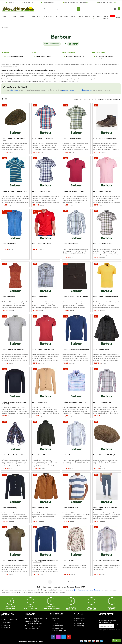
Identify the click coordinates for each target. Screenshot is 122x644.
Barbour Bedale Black (101, 349)
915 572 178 (27, 2)
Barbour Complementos (75, 56)
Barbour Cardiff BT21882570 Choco (75, 297)
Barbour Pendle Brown (40, 402)
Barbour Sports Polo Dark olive (13, 560)
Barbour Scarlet (68, 560)
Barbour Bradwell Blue (71, 455)
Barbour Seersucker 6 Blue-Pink (74, 402)
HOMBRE (6, 52)
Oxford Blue (14, 90)
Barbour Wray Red (8, 297)
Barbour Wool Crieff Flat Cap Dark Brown (14, 139)
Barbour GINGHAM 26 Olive (103, 244)
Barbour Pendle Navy (9, 508)
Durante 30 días (71, 607)
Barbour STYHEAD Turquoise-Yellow (15, 191)
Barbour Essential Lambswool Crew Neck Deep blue (45, 561)
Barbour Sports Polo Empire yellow (106, 297)
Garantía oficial (51, 607)
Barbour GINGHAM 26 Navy (42, 191)
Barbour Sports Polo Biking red (43, 349)
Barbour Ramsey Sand (40, 508)
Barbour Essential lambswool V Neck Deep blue (76, 350)
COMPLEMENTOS (69, 52)
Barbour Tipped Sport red (41, 244)
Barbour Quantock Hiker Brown (104, 138)
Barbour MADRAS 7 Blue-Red (42, 138)
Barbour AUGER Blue (9, 244)
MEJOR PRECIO (91, 607)
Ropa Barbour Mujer (44, 56)
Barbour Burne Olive (39, 455)
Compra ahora (10, 606)
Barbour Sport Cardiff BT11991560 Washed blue (105, 509)
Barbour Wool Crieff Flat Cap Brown (106, 455)
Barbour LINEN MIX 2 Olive (72, 138)
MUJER (35, 52)
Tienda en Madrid (48, 2)
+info (88, 2)
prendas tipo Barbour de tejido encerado (77, 90)
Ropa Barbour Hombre (15, 56)
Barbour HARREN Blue (70, 508)
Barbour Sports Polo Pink (102, 191)
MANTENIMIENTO (99, 52)
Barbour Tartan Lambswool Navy (14, 455)
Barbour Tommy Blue (40, 297)
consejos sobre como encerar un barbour (85, 590)
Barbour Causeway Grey (102, 402)
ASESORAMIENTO (112, 607)
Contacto (10, 2)
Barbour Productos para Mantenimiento (104, 58)
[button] (6, 18)
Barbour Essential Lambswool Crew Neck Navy (14, 403)
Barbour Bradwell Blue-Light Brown (106, 560)
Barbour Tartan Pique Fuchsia (73, 191)
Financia (30, 607)
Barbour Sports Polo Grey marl (13, 349)
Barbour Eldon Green (70, 244)
